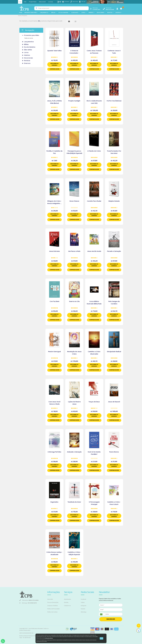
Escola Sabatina (64, 13)
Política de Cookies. (49, 638)
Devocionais (101, 13)
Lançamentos (45, 13)
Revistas (110, 13)
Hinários (92, 13)
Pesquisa (25, 16)
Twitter (83, 602)
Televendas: (29, 600)
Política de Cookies (52, 612)
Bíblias (54, 13)
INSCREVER (111, 619)
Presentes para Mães (31, 13)
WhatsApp (84, 612)
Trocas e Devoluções (53, 602)
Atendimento (67, 599)
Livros (84, 13)
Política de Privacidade (53, 609)
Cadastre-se (67, 606)
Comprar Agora (54, 69)
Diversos (119, 13)
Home (21, 13)
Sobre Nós (50, 599)
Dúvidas (66, 602)
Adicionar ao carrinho (54, 64)
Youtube (83, 609)
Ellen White (75, 13)
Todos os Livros (29, 38)
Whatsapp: (28, 603)
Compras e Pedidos (53, 606)
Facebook (83, 599)
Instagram (83, 606)
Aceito (101, 638)
